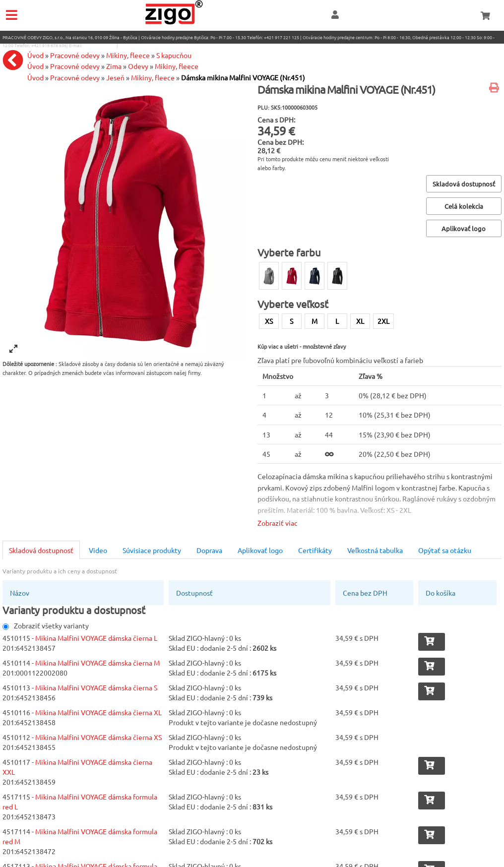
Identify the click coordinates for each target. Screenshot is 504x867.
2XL (383, 321)
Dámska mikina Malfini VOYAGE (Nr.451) (243, 77)
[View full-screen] (13, 349)
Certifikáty (315, 550)
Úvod (35, 77)
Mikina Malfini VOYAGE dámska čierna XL (98, 712)
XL (360, 321)
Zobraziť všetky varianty (46, 625)
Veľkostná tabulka (375, 550)
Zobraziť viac (278, 523)
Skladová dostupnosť (41, 550)
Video (98, 550)
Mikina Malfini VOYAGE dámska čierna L (96, 638)
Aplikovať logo (260, 550)
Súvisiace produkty (152, 550)
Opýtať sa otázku (445, 550)
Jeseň (115, 77)
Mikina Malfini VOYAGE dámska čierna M (97, 663)
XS (269, 321)
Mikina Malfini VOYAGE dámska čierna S (96, 687)
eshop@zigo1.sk (99, 45)
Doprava (209, 550)
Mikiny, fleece (153, 77)
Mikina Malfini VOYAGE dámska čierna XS (98, 737)
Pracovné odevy (75, 77)
